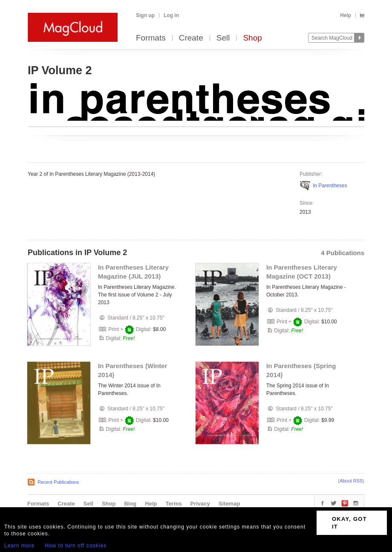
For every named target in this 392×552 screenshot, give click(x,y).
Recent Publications (58, 482)
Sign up (145, 15)
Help (346, 15)
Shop (252, 38)
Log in (171, 15)
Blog (130, 504)
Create (191, 38)
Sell (223, 38)
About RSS (351, 481)
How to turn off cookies (76, 546)
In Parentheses (330, 186)
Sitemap (229, 504)
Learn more (19, 546)
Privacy (200, 504)
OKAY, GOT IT (349, 523)
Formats (151, 38)
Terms (173, 504)
